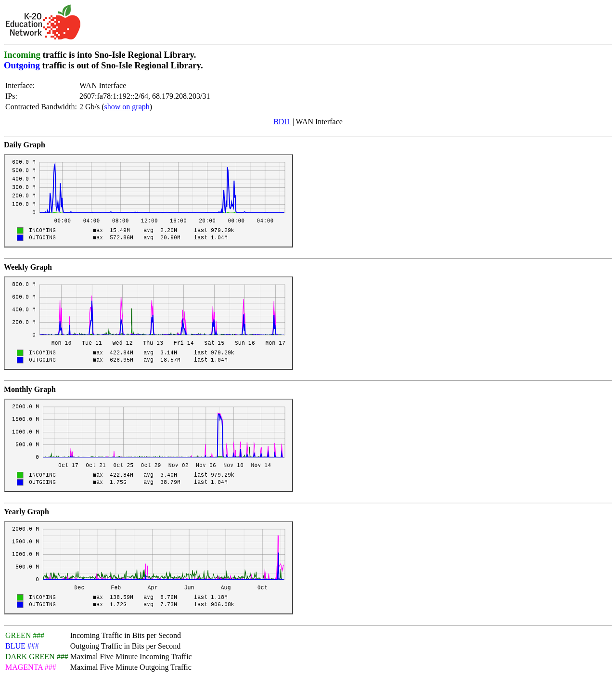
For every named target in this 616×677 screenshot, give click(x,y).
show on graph (127, 107)
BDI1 (282, 122)
